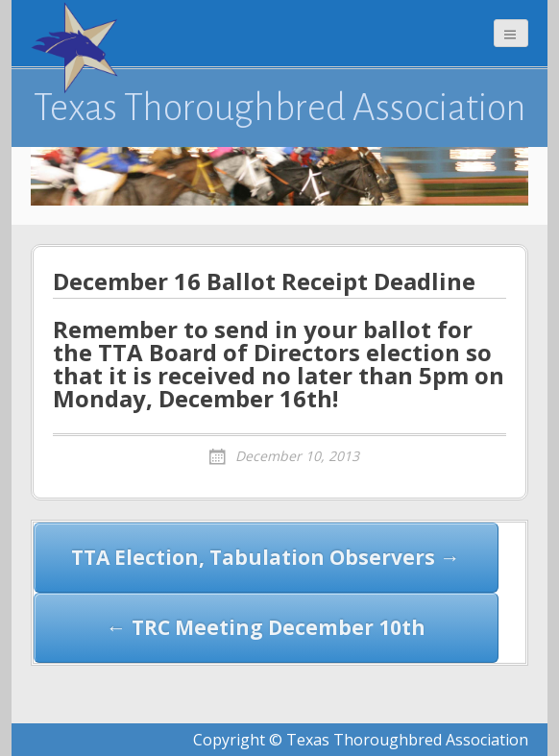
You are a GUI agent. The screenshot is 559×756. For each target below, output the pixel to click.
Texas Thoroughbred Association (280, 108)
